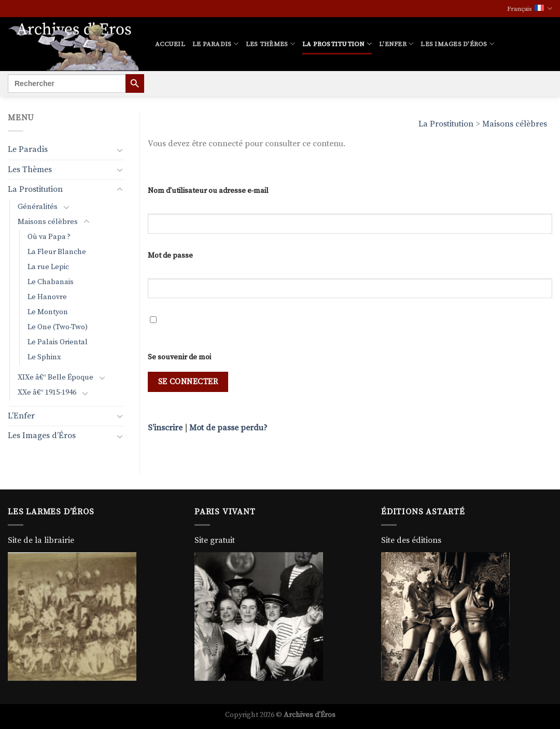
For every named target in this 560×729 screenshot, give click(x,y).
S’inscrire (165, 428)
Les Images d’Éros (457, 44)
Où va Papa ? (49, 237)
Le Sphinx (44, 357)
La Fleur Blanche (57, 252)
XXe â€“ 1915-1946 (47, 392)
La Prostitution (337, 44)
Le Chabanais (51, 282)
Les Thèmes (270, 44)
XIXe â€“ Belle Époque (55, 377)
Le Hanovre (47, 297)
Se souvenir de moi (179, 357)
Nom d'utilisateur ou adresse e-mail (208, 191)
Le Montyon (48, 312)
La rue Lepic (48, 267)
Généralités (38, 207)
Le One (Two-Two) (58, 327)
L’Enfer (396, 44)
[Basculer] (120, 150)
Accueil (170, 44)
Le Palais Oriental (58, 342)
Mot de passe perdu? (228, 428)
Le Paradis (215, 44)
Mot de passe (170, 256)
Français (530, 9)
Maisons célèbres (515, 124)
